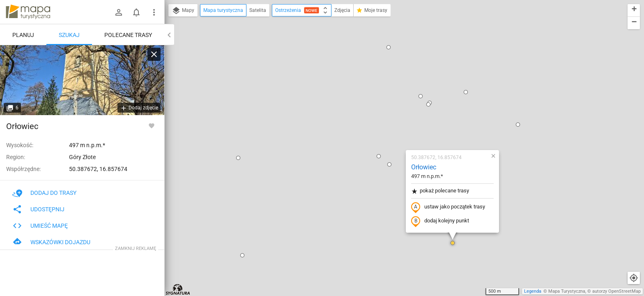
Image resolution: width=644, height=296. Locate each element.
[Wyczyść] (154, 54)
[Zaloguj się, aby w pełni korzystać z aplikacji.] (152, 125)
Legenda (533, 291)
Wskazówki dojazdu (51, 242)
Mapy (183, 11)
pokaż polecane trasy (392, 96)
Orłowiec (375, 72)
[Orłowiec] (82, 80)
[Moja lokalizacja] (634, 278)
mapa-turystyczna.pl (28, 12)
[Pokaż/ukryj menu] (154, 12)
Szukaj (69, 35)
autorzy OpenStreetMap (616, 291)
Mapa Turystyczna (567, 291)
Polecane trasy (128, 35)
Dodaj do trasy (44, 193)
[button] (190, 63)
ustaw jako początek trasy (400, 112)
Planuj (23, 35)
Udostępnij (38, 209)
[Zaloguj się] (119, 12)
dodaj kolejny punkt (392, 126)
